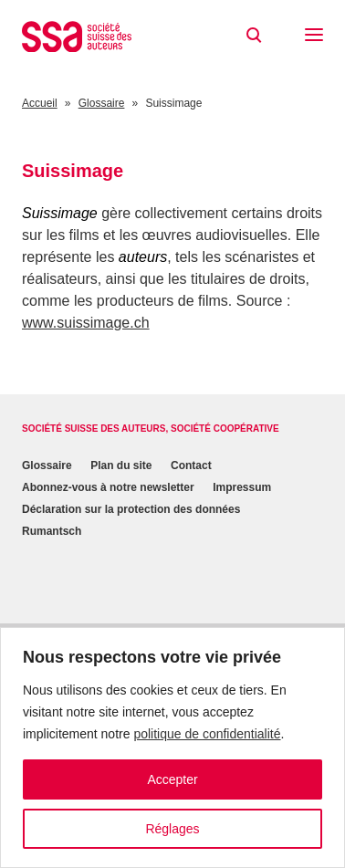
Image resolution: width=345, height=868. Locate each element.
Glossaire (47, 465)
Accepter (172, 779)
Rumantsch (52, 531)
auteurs (143, 257)
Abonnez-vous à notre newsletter (108, 487)
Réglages (172, 829)
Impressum (242, 487)
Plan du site (121, 465)
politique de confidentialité (207, 734)
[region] (172, 748)
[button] (314, 37)
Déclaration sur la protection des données (131, 509)
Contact (191, 465)
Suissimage (60, 213)
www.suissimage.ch (86, 323)
